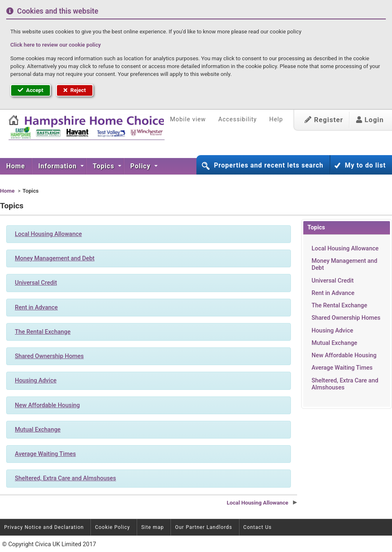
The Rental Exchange (339, 305)
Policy (142, 166)
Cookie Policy (112, 527)
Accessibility (238, 119)
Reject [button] (75, 90)
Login (370, 120)
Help (276, 119)
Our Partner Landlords (203, 527)
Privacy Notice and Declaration (44, 527)
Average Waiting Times (342, 368)
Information (59, 166)
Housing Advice (332, 331)
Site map (152, 527)
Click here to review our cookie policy (55, 45)
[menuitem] (16, 166)
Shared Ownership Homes (346, 318)
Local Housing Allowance (345, 249)
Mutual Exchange (334, 343)
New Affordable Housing (344, 355)
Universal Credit (333, 281)
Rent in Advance (333, 293)
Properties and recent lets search (268, 165)
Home (16, 166)
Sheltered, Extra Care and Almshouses (345, 384)
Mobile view (188, 119)
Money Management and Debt (344, 264)
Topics (105, 166)
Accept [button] (31, 90)
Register (324, 120)
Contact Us (258, 527)
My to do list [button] (365, 165)
